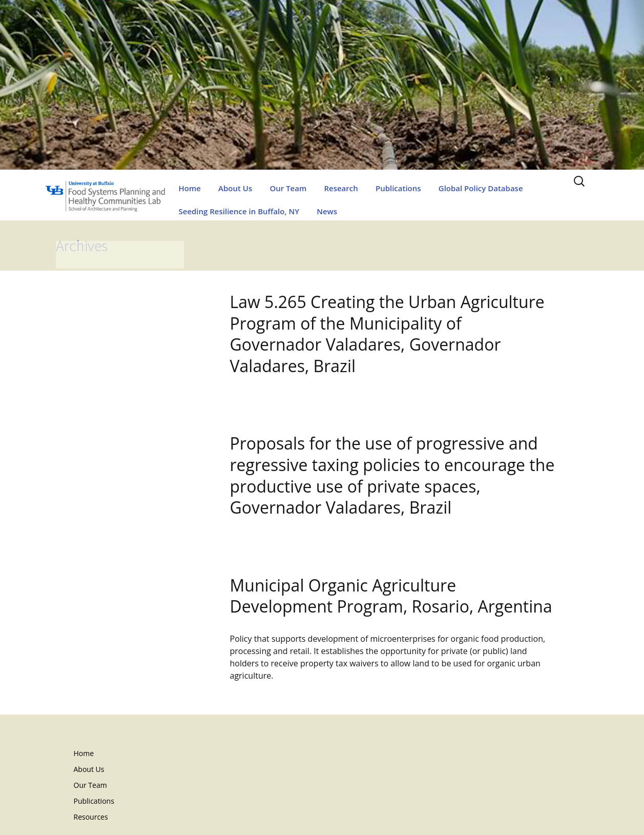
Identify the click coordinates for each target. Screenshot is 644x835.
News (327, 211)
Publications (398, 188)
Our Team (288, 188)
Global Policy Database (481, 188)
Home (190, 188)
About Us (235, 188)
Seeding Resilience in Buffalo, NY (239, 211)
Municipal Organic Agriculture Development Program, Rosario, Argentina (391, 596)
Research (341, 188)
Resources (91, 817)
